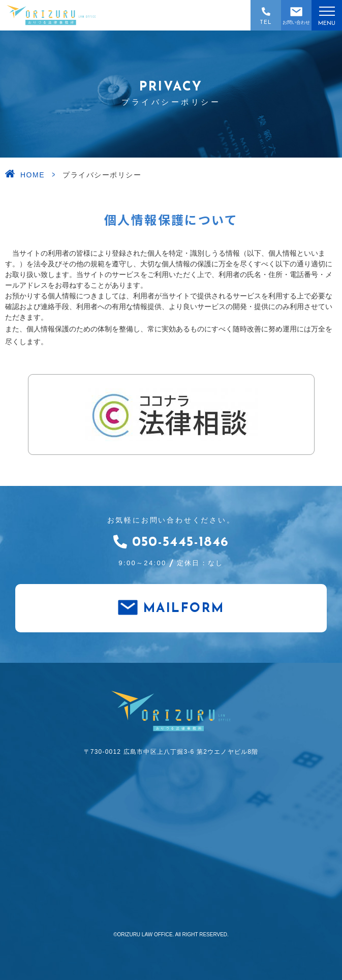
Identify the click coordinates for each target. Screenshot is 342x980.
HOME (33, 175)
